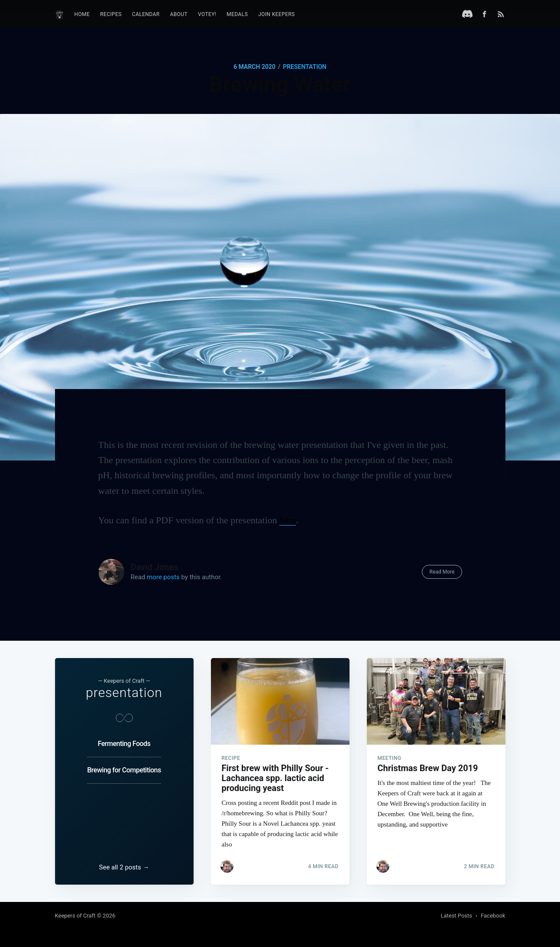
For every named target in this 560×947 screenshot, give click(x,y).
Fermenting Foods (124, 744)
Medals (237, 14)
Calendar (146, 14)
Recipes (111, 14)
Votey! (207, 14)
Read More (442, 572)
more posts (163, 577)
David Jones (155, 567)
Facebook (493, 916)
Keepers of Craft (75, 916)
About (179, 14)
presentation (305, 67)
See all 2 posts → (124, 867)
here (288, 520)
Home (82, 14)
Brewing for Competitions (124, 770)
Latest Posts (456, 916)
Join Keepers (277, 14)
